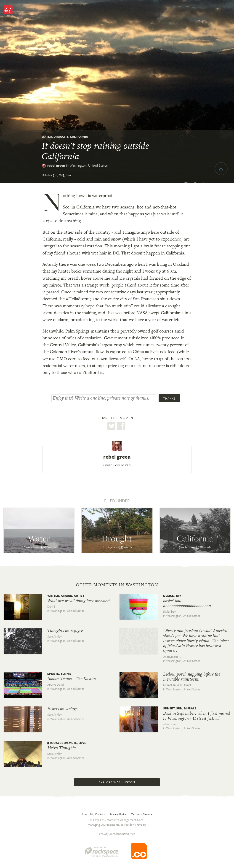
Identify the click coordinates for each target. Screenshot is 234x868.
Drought (61, 137)
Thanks (169, 398)
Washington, (89, 165)
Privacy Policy (118, 814)
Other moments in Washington (117, 585)
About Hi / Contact (93, 814)
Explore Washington (117, 782)
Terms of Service (142, 814)
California (79, 137)
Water (47, 137)
